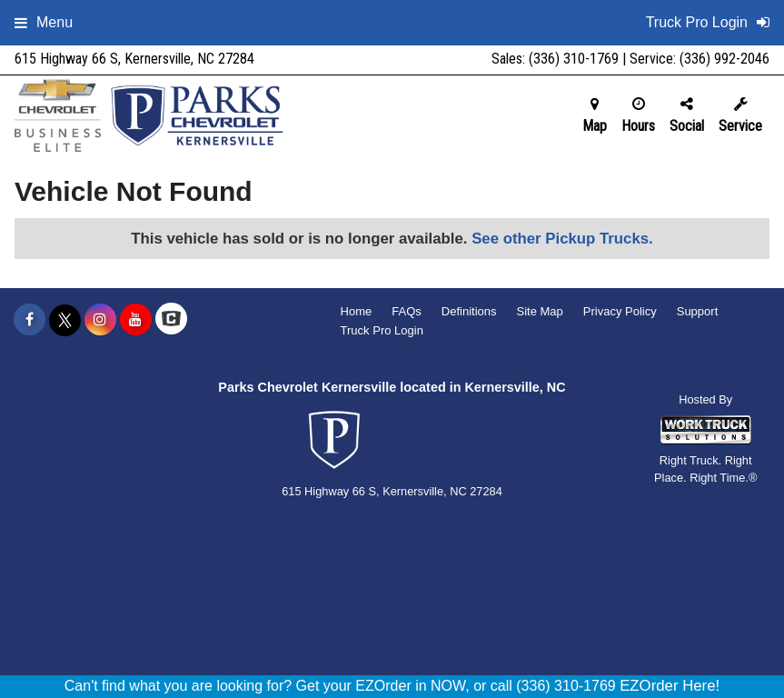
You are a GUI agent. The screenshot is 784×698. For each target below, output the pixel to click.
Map (595, 115)
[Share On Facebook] (30, 320)
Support (698, 311)
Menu (44, 22)
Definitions (469, 311)
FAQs (407, 311)
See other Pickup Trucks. (562, 239)
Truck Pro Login (382, 330)
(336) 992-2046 (724, 59)
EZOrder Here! (670, 686)
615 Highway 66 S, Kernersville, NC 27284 (134, 59)
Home (357, 311)
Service (740, 115)
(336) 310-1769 (574, 59)
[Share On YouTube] (136, 320)
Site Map (539, 311)
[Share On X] (65, 320)
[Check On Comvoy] (171, 320)
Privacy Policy (620, 311)
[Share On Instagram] (100, 320)
